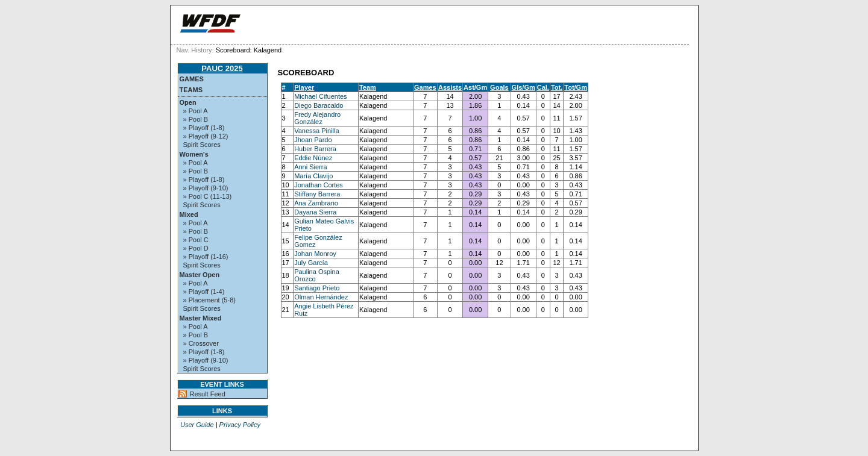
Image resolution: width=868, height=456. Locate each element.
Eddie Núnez (313, 158)
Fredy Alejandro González (317, 118)
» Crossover (201, 343)
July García (311, 263)
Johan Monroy (315, 254)
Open (188, 102)
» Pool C (196, 240)
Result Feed (208, 394)
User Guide (197, 425)
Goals (499, 87)
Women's (194, 154)
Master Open (200, 275)
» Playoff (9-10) (206, 188)
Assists (450, 87)
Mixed (189, 214)
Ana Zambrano (316, 203)
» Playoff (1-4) (204, 292)
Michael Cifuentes (320, 96)
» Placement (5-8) (209, 300)
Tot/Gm (576, 87)
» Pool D (196, 248)
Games (192, 79)
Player (304, 87)
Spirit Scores (202, 145)
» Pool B (196, 119)
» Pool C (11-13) (208, 196)
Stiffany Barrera (317, 194)
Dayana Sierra (315, 212)
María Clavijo (313, 176)
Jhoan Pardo (313, 140)
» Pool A (196, 111)
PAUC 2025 (222, 68)
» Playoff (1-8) (204, 128)
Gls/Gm (524, 87)
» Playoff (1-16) (206, 257)
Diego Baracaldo (319, 105)
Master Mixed (201, 318)
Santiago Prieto (317, 288)
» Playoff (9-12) (206, 136)
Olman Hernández (321, 297)
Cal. (543, 87)
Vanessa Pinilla (316, 131)
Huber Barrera (315, 149)
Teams (191, 90)
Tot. (557, 87)
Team (368, 87)
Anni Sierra (310, 167)
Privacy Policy (240, 425)
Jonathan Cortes (319, 185)
